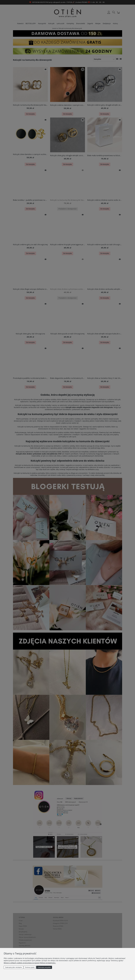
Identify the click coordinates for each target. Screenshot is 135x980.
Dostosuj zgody (30, 967)
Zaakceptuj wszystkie (44, 967)
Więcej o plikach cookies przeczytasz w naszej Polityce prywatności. (30, 963)
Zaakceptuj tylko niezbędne (13, 967)
